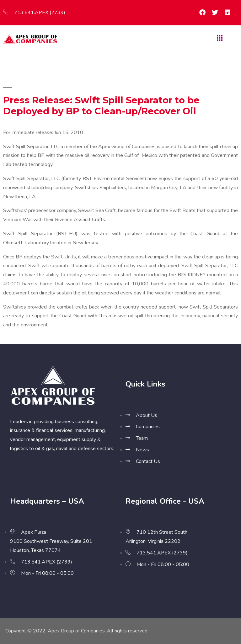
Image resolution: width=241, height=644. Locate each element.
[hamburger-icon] (219, 39)
